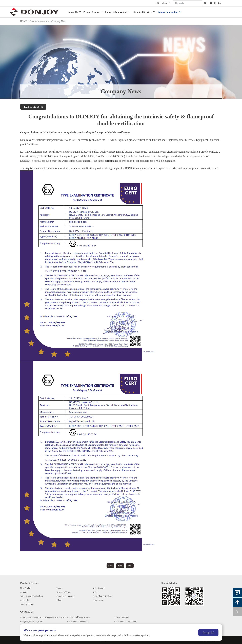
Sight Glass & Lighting (103, 596)
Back (120, 566)
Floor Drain (98, 600)
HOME (24, 21)
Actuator (24, 592)
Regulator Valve (63, 592)
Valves (96, 592)
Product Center (91, 12)
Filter (59, 600)
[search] (205, 3)
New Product (26, 588)
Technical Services (142, 12)
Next (130, 566)
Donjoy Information (168, 12)
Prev (110, 566)
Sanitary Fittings (27, 604)
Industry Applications (116, 12)
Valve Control (99, 588)
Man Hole (24, 600)
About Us (73, 12)
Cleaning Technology (66, 596)
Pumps (59, 588)
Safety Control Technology (32, 596)
